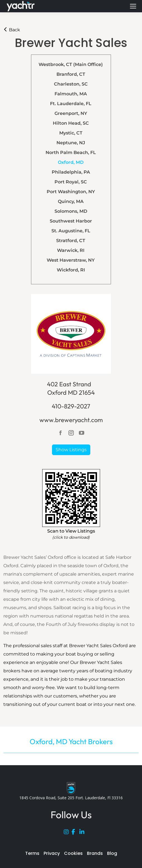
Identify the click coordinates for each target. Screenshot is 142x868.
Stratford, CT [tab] (71, 241)
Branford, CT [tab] (71, 74)
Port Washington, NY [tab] (71, 192)
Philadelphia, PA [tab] (71, 172)
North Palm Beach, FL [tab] (71, 152)
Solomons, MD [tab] (71, 211)
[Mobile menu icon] (133, 6)
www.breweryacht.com (71, 420)
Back (12, 30)
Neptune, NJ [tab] (71, 143)
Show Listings (71, 450)
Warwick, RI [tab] (71, 250)
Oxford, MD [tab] (71, 162)
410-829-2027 (71, 406)
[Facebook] (75, 833)
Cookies (73, 853)
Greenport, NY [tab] (71, 113)
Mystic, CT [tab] (71, 133)
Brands (95, 853)
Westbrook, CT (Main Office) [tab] (71, 64)
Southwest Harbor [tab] (71, 221)
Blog (112, 853)
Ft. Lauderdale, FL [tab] (71, 104)
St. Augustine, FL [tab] (71, 231)
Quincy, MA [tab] (71, 201)
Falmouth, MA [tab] (71, 94)
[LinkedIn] (83, 833)
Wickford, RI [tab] (71, 270)
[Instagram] (68, 833)
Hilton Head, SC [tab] (71, 123)
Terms (32, 853)
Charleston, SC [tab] (71, 84)
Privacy (52, 853)
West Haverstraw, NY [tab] (71, 260)
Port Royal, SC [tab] (71, 182)
